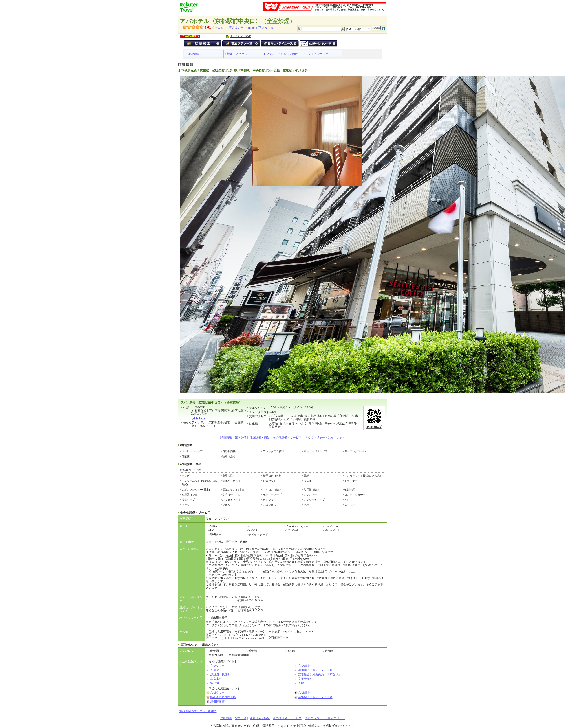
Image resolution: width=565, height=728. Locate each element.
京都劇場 (304, 666)
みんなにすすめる (241, 36)
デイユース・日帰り (280, 44)
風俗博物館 (217, 701)
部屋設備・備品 (260, 437)
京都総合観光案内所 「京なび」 (320, 674)
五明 (301, 683)
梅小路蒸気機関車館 (223, 697)
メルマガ (268, 28)
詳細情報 (226, 437)
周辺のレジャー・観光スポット (325, 437)
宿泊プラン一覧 (241, 44)
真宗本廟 (216, 679)
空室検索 (202, 44)
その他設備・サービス (287, 437)
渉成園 (215, 683)
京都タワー (217, 666)
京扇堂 (215, 670)
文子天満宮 (305, 679)
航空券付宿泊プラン (319, 44)
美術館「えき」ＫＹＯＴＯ (315, 670)
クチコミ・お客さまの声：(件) (234, 28)
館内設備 (241, 437)
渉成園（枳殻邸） (222, 674)
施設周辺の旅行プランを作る (198, 711)
